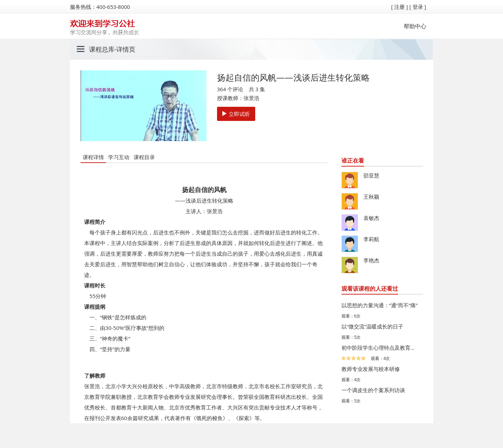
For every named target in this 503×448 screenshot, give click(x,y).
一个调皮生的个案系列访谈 (373, 390)
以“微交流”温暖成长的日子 (372, 326)
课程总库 (102, 49)
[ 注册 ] (399, 7)
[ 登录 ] (418, 7)
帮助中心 (415, 26)
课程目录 (144, 157)
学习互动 (119, 157)
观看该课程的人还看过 (370, 289)
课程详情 (93, 157)
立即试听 (236, 114)
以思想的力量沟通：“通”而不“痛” (380, 305)
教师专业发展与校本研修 (371, 369)
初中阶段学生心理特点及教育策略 (380, 348)
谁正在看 (353, 161)
